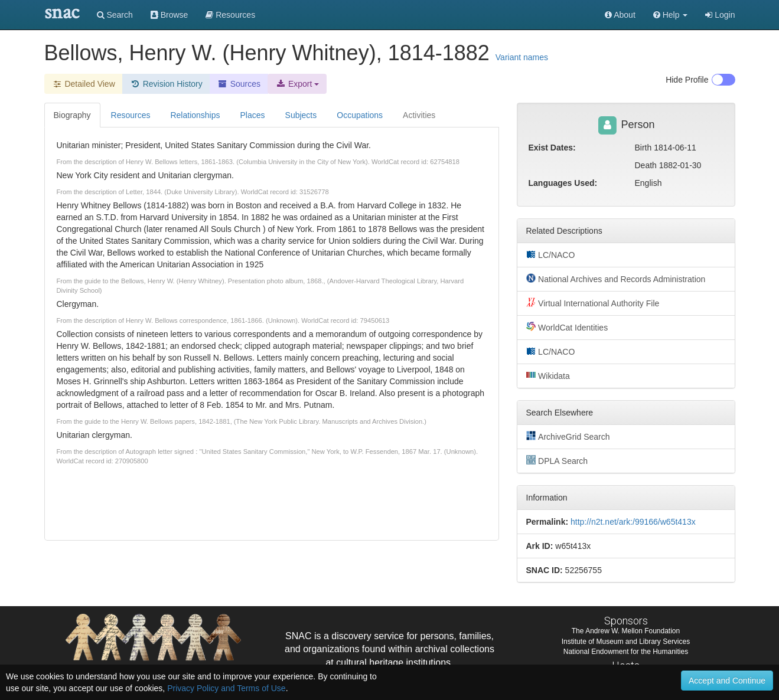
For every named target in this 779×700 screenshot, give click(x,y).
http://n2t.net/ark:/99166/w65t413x (633, 522)
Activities (419, 115)
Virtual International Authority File (593, 303)
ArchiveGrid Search (568, 436)
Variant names (522, 57)
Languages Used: (563, 183)
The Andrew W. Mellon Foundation (626, 631)
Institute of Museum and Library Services (626, 642)
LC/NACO (551, 254)
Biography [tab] (72, 115)
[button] (671, 15)
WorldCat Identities (567, 327)
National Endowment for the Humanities (626, 652)
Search (115, 15)
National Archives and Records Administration (616, 279)
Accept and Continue (727, 681)
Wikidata (548, 375)
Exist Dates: (552, 148)
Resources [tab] (131, 115)
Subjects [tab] (301, 115)
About (620, 15)
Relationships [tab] (195, 115)
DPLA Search (557, 460)
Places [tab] (253, 115)
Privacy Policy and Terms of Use (226, 688)
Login (720, 15)
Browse (170, 15)
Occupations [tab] (360, 115)
